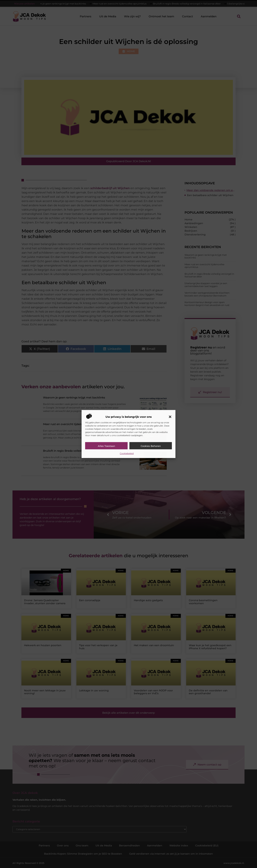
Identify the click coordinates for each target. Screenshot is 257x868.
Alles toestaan (106, 446)
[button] (170, 417)
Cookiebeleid (127, 453)
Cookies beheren (151, 446)
